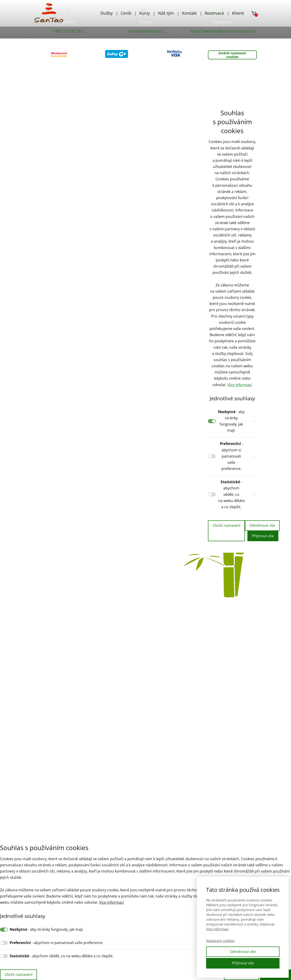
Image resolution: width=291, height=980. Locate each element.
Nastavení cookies (220, 941)
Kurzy (145, 13)
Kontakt (189, 13)
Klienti (238, 13)
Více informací (240, 385)
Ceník (126, 13)
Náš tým (166, 13)
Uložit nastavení (226, 525)
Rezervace (214, 13)
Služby (106, 13)
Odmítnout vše (262, 525)
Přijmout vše (263, 536)
